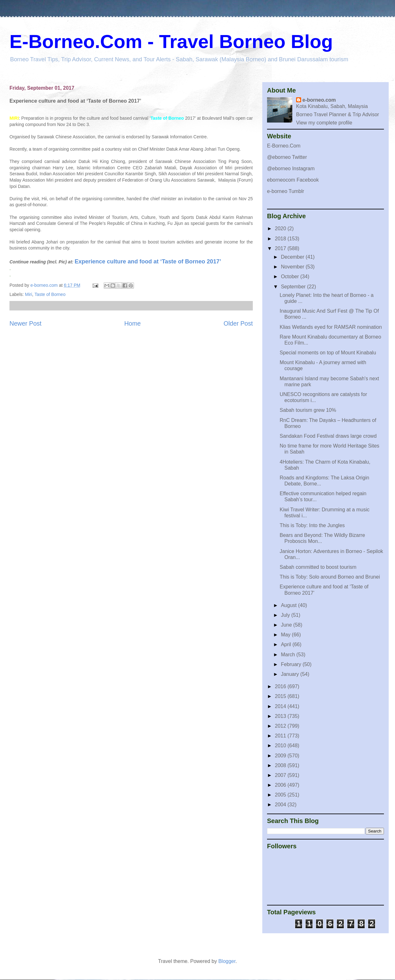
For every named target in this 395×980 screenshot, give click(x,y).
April (287, 644)
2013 (281, 716)
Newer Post (25, 323)
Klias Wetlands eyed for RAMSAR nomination (331, 327)
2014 (281, 706)
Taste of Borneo (50, 294)
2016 (281, 686)
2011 (281, 736)
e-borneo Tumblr (286, 191)
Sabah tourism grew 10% (308, 410)
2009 (281, 756)
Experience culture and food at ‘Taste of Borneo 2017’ (148, 262)
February (292, 664)
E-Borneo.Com (284, 146)
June (287, 625)
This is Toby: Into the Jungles (312, 525)
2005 (281, 795)
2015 (281, 696)
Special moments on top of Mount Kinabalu (328, 353)
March (289, 655)
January (291, 674)
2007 (281, 775)
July (286, 615)
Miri (29, 294)
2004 (281, 805)
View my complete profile (324, 123)
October (291, 277)
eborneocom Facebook (293, 180)
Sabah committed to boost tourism (318, 567)
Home (132, 323)
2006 (281, 785)
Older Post (238, 323)
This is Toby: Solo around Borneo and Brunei (330, 577)
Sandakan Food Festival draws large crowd (328, 436)
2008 (281, 765)
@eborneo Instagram (291, 168)
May (286, 635)
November (293, 267)
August (289, 605)
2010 (281, 746)
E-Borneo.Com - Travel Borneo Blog (171, 42)
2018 (281, 239)
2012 (281, 726)
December (293, 257)
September (294, 287)
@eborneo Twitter (287, 157)
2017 (281, 248)
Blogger (227, 961)
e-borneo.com (319, 100)
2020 (281, 228)
